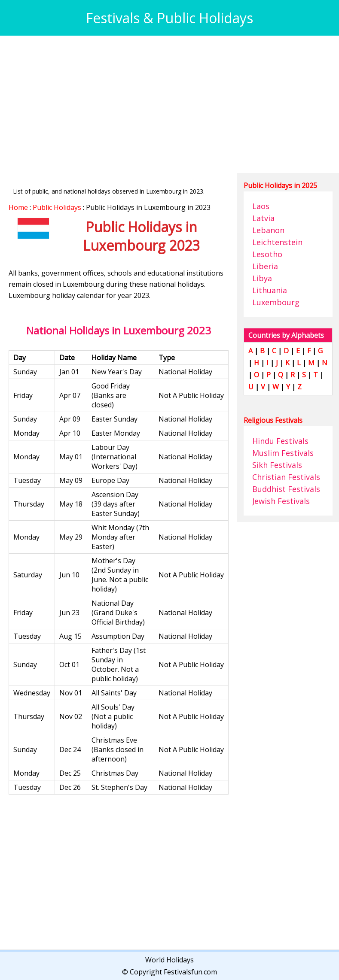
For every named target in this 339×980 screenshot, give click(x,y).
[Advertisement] (169, 104)
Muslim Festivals (283, 453)
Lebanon (268, 230)
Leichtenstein (277, 242)
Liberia (265, 266)
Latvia (263, 218)
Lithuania (270, 290)
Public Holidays (57, 207)
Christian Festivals (286, 477)
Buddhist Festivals (286, 489)
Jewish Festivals (281, 501)
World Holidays (169, 960)
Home (18, 207)
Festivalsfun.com (190, 972)
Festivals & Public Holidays (169, 18)
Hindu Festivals (280, 441)
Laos (261, 206)
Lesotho (267, 254)
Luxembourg (276, 302)
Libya (262, 278)
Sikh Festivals (277, 465)
